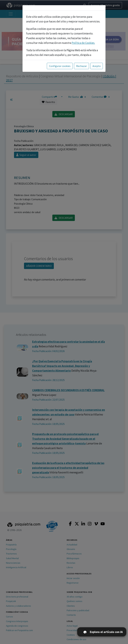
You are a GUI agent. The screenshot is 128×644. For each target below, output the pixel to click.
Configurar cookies (60, 66)
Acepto (97, 66)
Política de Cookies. (83, 43)
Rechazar (81, 66)
